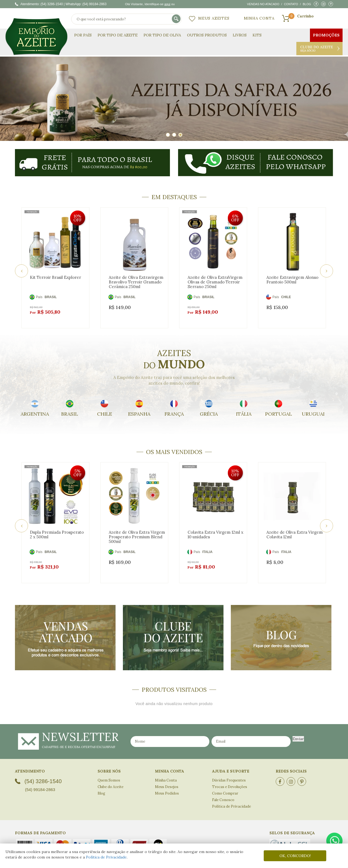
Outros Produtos (207, 35)
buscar (177, 19)
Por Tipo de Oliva (162, 35)
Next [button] (327, 268)
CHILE (286, 297)
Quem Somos (109, 767)
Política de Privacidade (106, 857)
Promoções (326, 35)
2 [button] (174, 135)
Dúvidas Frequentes (229, 767)
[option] (174, 99)
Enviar (298, 726)
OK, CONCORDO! (295, 856)
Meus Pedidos (167, 780)
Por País (83, 35)
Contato (291, 4)
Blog (307, 4)
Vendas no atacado (263, 4)
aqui (167, 4)
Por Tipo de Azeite (118, 35)
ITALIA (207, 545)
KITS (257, 35)
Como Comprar (225, 780)
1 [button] (168, 135)
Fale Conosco (223, 787)
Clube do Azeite (319, 49)
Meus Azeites (214, 18)
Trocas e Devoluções (230, 774)
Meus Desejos (167, 774)
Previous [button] (21, 268)
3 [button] (180, 135)
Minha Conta (259, 18)
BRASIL (51, 297)
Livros (240, 35)
